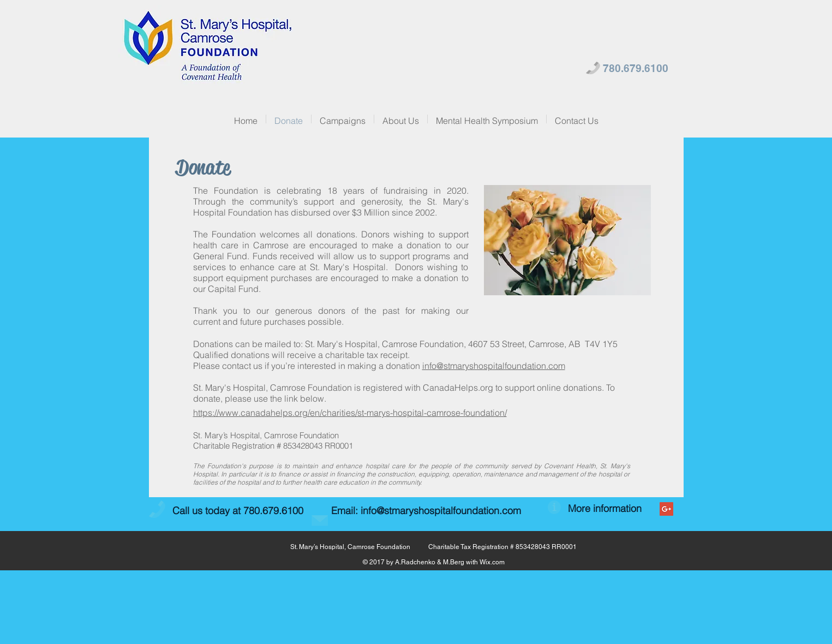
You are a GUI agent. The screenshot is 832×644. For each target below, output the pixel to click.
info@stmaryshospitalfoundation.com (494, 366)
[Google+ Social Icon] (666, 509)
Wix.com (492, 562)
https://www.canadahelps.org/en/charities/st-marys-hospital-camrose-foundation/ (350, 413)
